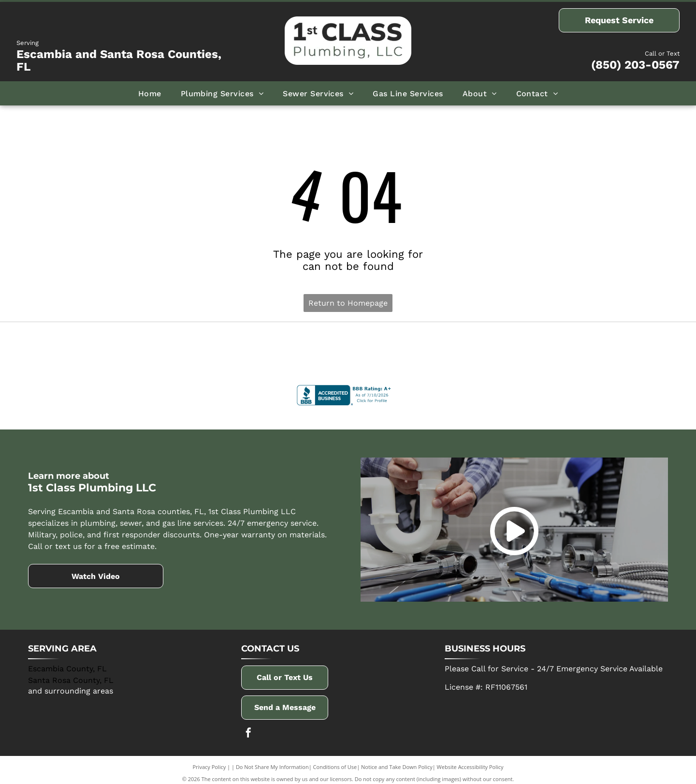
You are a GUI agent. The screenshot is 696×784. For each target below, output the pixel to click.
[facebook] (248, 728)
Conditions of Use (335, 761)
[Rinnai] (475, 349)
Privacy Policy (210, 761)
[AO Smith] (221, 349)
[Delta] (93, 349)
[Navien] (348, 349)
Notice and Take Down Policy (397, 761)
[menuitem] (150, 94)
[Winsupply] (603, 349)
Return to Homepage (348, 303)
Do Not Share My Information (272, 761)
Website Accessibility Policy (470, 761)
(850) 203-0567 (635, 65)
